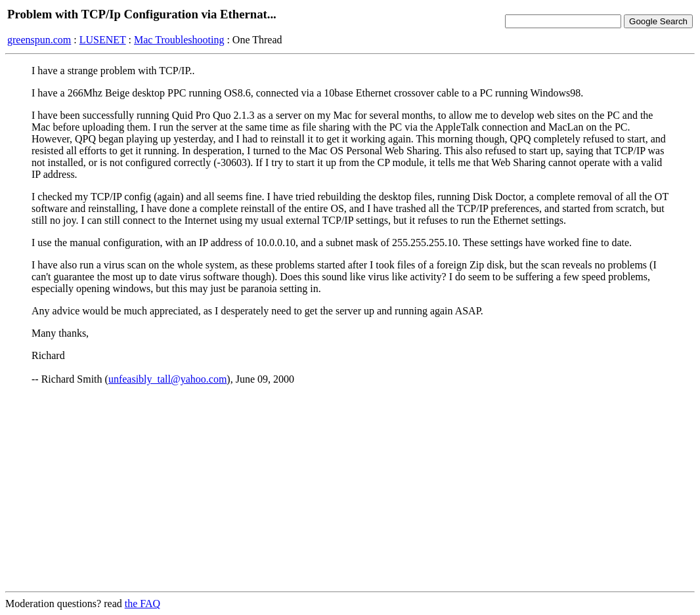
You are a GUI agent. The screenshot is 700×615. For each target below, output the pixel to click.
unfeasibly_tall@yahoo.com (167, 379)
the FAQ (142, 604)
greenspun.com (39, 40)
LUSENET (103, 40)
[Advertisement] (350, 489)
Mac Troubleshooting (179, 40)
